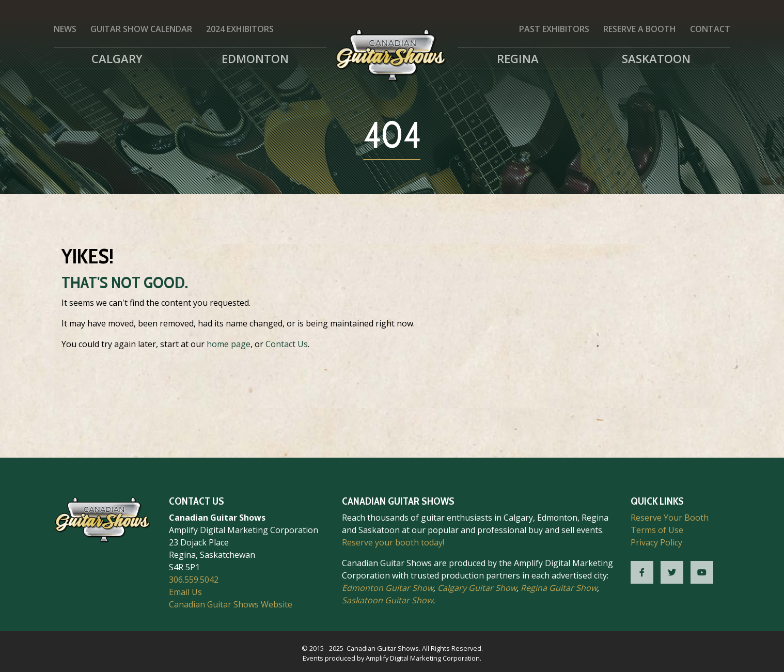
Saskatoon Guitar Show (387, 600)
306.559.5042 (194, 580)
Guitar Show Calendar (141, 29)
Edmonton (255, 58)
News (65, 29)
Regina (518, 58)
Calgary (117, 58)
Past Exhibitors (554, 29)
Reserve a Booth (640, 29)
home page (229, 344)
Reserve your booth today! (393, 542)
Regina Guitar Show (559, 588)
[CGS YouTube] (702, 572)
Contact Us (287, 344)
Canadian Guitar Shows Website (231, 604)
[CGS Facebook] (642, 572)
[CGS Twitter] (672, 572)
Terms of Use (657, 530)
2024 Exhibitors (240, 29)
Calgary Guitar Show (477, 588)
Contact (710, 29)
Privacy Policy (656, 542)
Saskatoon (656, 58)
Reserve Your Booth (670, 518)
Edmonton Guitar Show (388, 588)
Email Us (185, 592)
